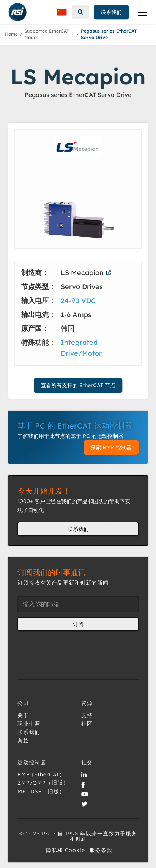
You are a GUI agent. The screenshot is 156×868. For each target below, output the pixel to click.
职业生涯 (29, 724)
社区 (87, 724)
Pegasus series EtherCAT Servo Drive (109, 34)
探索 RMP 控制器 (111, 447)
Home (11, 34)
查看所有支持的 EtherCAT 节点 (78, 385)
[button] (61, 12)
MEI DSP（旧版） (41, 791)
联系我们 (111, 12)
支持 (87, 715)
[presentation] (75, 651)
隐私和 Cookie (65, 850)
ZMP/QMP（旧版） (43, 783)
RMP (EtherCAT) (40, 774)
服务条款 (101, 850)
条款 (23, 741)
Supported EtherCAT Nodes (47, 34)
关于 (23, 715)
